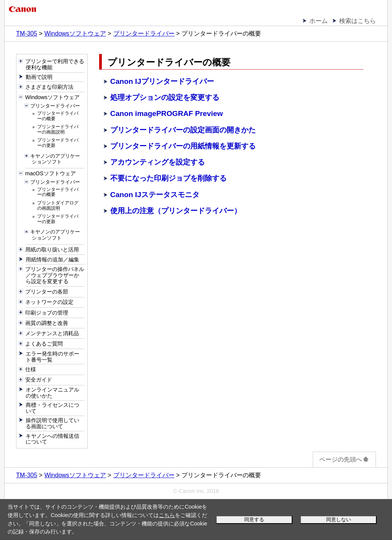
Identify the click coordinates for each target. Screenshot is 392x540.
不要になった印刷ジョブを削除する (168, 178)
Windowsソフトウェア (75, 33)
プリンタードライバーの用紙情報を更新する (183, 146)
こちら (167, 515)
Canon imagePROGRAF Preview (167, 113)
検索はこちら (358, 21)
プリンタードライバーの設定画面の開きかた (183, 130)
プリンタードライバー (144, 33)
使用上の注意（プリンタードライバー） (176, 211)
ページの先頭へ (344, 459)
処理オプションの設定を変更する (165, 97)
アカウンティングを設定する (158, 162)
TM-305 (27, 33)
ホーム (318, 21)
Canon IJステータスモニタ (155, 195)
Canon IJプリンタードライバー (162, 81)
